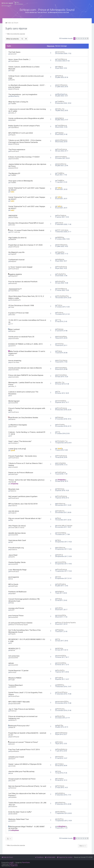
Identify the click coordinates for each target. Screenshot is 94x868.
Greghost (13, 513)
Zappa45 (13, 254)
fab (12, 542)
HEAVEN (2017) (14, 649)
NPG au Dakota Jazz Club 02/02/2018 (23, 504)
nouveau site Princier (16, 608)
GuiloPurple (14, 474)
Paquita (13, 135)
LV (11, 396)
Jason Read (13, 555)
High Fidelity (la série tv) (17, 238)
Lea (12, 579)
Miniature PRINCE (15, 678)
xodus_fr (13, 113)
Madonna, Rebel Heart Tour (19, 819)
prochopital (14, 467)
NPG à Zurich (13, 584)
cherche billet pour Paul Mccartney (21, 771)
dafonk (13, 650)
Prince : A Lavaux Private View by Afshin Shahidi (26, 230)
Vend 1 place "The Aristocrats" (20, 441)
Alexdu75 (13, 720)
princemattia (15, 159)
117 (12, 324)
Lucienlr (13, 781)
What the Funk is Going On (18, 102)
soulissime (14, 806)
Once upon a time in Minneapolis (21, 181)
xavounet (13, 54)
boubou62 (14, 283)
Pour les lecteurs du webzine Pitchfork (23, 282)
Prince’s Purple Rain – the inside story (22, 456)
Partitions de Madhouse (17, 592)
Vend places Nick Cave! (17, 540)
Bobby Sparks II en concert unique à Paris (24, 126)
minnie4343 (14, 403)
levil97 (12, 610)
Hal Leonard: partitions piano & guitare (23, 496)
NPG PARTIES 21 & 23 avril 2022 (21, 133)
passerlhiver (14, 168)
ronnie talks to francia (17, 528)
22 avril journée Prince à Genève (20, 623)
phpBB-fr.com (13, 864)
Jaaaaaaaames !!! (15, 289)
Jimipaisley (14, 484)
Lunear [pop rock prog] (17, 449)
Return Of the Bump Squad (19, 625)
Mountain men (14, 489)
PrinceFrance (15, 151)
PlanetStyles (26, 862)
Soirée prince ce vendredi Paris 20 (21, 337)
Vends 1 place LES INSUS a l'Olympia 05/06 (25, 764)
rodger (13, 71)
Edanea (13, 331)
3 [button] (79, 38)
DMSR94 (13, 239)
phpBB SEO (14, 866)
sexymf (13, 759)
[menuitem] (17, 3)
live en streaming (15, 361)
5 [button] (83, 38)
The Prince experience (17, 150)
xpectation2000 (15, 704)
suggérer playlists (15, 274)
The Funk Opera (14, 52)
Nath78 (13, 727)
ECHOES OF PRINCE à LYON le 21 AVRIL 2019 (25, 344)
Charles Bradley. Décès (17, 562)
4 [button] (81, 38)
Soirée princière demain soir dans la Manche (25, 368)
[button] (88, 39)
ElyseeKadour (15, 751)
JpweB (13, 450)
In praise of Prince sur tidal (18, 313)
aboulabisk (14, 814)
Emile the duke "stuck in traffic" (20, 812)
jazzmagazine (14, 577)
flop (12, 520)
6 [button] (85, 38)
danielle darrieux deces (17, 533)
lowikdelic (14, 797)
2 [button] (77, 38)
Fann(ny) (13, 788)
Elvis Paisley (14, 217)
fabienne (13, 491)
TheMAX (13, 104)
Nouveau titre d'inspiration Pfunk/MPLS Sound (26, 223)
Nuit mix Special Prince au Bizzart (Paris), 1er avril (27, 786)
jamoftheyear (15, 89)
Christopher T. (15, 443)
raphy (12, 192)
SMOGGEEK (13, 216)
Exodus (13, 225)
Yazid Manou (15, 61)
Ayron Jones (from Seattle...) (19, 59)
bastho (13, 80)
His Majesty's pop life (16, 252)
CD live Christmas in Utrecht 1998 (21, 305)
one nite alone (14, 511)
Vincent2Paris (15, 696)
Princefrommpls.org (16, 548)
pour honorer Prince (16, 616)
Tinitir (12, 307)
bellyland (13, 261)
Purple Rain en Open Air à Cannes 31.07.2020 (25, 245)
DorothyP (13, 672)
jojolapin (13, 120)
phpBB (11, 862)
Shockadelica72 (15, 300)
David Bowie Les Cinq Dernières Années (23, 418)
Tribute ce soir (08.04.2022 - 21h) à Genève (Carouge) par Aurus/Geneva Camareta (25, 141)
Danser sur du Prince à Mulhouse (21, 473)
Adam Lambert (14, 329)
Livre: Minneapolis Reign (17, 570)
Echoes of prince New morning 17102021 (24, 157)
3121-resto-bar (15, 232)
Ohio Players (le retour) (17, 526)
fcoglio (13, 680)
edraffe (13, 821)
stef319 (13, 346)
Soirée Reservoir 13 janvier (18, 671)
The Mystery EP (14, 173)
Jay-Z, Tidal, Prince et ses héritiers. (22, 709)
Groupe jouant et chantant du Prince (22, 779)
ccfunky (13, 766)
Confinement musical (16, 260)
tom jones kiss (14, 656)
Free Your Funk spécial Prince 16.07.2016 (24, 749)
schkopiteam (15, 830)
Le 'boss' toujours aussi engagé (20, 267)
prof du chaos (15, 362)
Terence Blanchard (15, 685)
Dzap (12, 355)
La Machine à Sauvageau (18, 425)
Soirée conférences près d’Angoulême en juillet (26, 118)
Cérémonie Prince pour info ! (19, 726)
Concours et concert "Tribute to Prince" (23, 742)
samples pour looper (16, 757)
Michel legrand (14, 401)
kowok (13, 744)
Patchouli (13, 711)
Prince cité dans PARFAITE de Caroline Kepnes (26, 375)
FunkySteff (14, 276)
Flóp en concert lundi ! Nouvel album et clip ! (25, 518)
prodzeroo (14, 506)
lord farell (13, 427)
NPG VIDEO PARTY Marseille (19, 702)
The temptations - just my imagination (23, 94)
